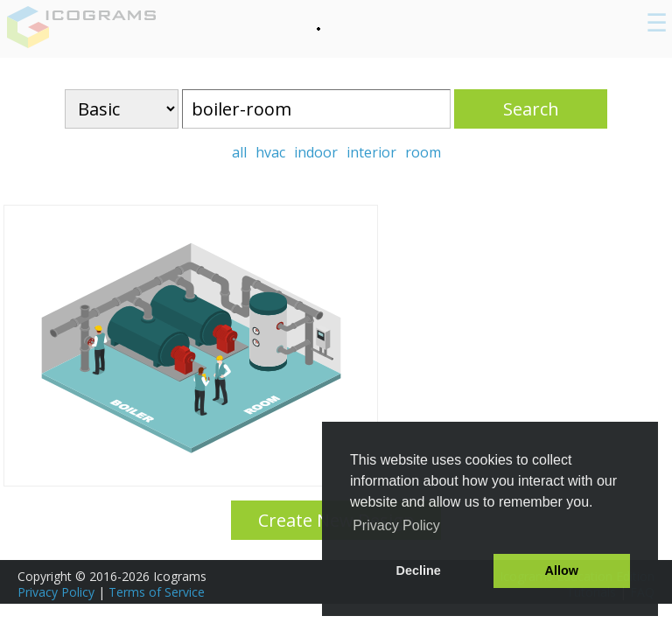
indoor (316, 152)
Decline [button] (419, 570)
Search (531, 109)
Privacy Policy (56, 592)
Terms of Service (157, 592)
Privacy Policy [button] (396, 525)
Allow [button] (562, 570)
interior (371, 152)
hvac (270, 152)
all (239, 152)
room (423, 152)
